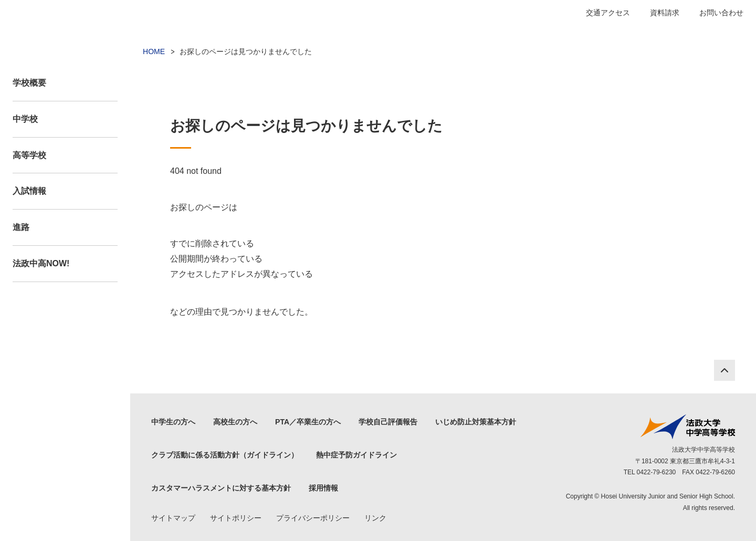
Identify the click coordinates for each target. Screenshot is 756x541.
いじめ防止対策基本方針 (476, 422)
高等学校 (29, 155)
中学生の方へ (173, 422)
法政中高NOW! (41, 263)
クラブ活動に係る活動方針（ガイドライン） (225, 455)
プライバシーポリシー (313, 518)
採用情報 (323, 488)
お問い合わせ (721, 13)
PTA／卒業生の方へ (308, 422)
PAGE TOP (724, 370)
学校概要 (29, 83)
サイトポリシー (236, 518)
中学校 (25, 119)
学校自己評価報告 (388, 422)
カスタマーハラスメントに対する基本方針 (221, 488)
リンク (375, 518)
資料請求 (665, 13)
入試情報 (29, 191)
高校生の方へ (235, 422)
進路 (21, 227)
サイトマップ (173, 518)
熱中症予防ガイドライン (356, 455)
